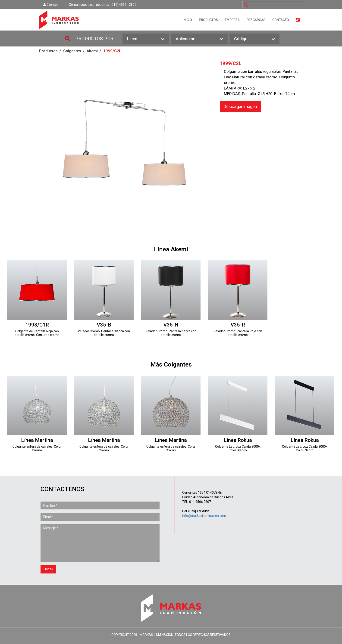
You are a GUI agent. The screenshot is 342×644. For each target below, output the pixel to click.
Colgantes (72, 51)
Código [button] (254, 39)
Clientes (51, 5)
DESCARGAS (256, 20)
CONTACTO (281, 20)
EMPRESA (232, 20)
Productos (48, 51)
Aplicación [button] (199, 39)
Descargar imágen (240, 106)
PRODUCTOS (208, 20)
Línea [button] (146, 39)
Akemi (92, 51)
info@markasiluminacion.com (204, 516)
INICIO (187, 20)
